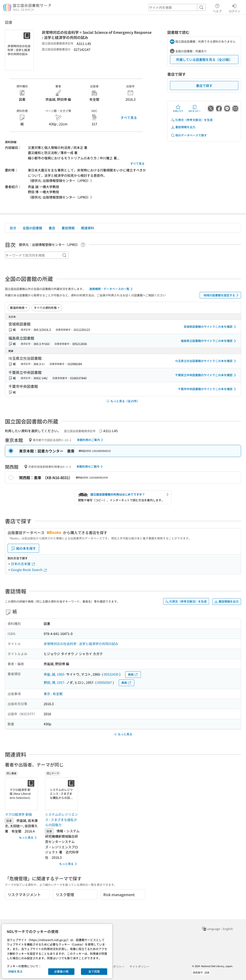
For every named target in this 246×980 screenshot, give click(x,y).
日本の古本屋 (23, 564)
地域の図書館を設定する (222, 295)
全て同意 (94, 971)
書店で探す (204, 86)
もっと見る (29, 838)
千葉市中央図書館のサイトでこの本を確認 (208, 389)
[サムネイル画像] (22, 794)
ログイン (235, 8)
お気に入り (178, 109)
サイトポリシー (139, 966)
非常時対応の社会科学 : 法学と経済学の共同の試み (81, 644)
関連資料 (88, 228)
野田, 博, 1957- (55, 682)
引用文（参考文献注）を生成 (192, 120)
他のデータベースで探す (189, 135)
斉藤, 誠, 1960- (55, 674)
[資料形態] (47, 308)
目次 (13, 228)
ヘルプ (217, 8)
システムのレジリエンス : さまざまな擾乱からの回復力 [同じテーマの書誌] (61, 820)
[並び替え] (19, 308)
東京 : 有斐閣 (53, 694)
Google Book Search (29, 570)
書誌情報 (68, 228)
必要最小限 (61, 971)
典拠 (133, 674)
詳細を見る (15, 971)
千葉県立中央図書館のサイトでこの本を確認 (206, 375)
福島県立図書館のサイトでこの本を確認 (209, 341)
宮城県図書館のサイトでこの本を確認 (211, 327)
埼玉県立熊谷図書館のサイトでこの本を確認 (206, 361)
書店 (52, 228)
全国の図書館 (32, 228)
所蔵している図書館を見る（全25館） (204, 59)
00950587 (105, 682)
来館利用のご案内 (91, 440)
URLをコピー (195, 109)
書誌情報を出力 (183, 127)
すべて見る (129, 118)
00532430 (111, 674)
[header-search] (177, 7)
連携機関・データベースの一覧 (112, 289)
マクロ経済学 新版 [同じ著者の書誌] (18, 814)
